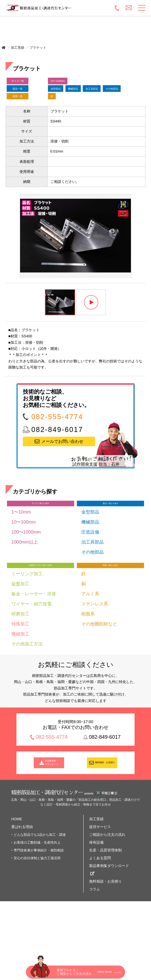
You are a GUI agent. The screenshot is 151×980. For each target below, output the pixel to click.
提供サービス (100, 872)
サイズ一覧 (27, 83)
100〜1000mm (26, 568)
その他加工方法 (27, 685)
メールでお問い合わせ (62, 473)
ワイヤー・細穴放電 (31, 645)
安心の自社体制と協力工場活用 (37, 903)
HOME (17, 864)
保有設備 (96, 888)
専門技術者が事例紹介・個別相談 (39, 896)
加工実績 (18, 48)
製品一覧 (27, 97)
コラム (95, 934)
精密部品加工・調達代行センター (59, 8)
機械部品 (95, 97)
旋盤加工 (20, 625)
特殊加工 (20, 665)
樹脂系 (88, 655)
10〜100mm (66, 83)
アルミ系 (90, 635)
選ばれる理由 (22, 872)
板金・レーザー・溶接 (34, 635)
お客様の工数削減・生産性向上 (37, 888)
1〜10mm (21, 548)
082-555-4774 (57, 449)
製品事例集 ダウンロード (52, 805)
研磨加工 (20, 655)
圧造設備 (90, 568)
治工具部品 (65, 111)
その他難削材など (99, 665)
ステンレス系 (95, 645)
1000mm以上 (25, 579)
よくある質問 (100, 903)
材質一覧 (27, 125)
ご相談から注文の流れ (107, 880)
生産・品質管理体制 (105, 896)
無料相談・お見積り (105, 805)
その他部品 (102, 111)
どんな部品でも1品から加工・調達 (40, 880)
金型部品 (63, 97)
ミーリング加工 (27, 615)
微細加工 (20, 675)
